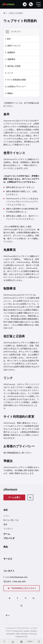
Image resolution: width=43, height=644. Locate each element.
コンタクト (8, 529)
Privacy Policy (18, 631)
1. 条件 (8, 39)
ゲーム (7, 534)
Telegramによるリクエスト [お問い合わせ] (21, 588)
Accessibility (10, 634)
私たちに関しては (11, 520)
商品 (6, 547)
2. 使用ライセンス (13, 46)
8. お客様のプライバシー (16, 87)
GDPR (18, 634)
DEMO (30, 642)
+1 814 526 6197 (19, 582)
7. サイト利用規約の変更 (15, 80)
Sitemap (34, 631)
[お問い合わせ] (25, 4)
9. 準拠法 (9, 93)
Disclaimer (25, 634)
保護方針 (15, 453)
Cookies (27, 631)
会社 (6, 510)
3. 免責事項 (10, 52)
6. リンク (9, 73)
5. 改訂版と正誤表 (13, 66)
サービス (8, 559)
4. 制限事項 (10, 59)
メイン (6, 516)
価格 (5, 524)
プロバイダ (9, 538)
